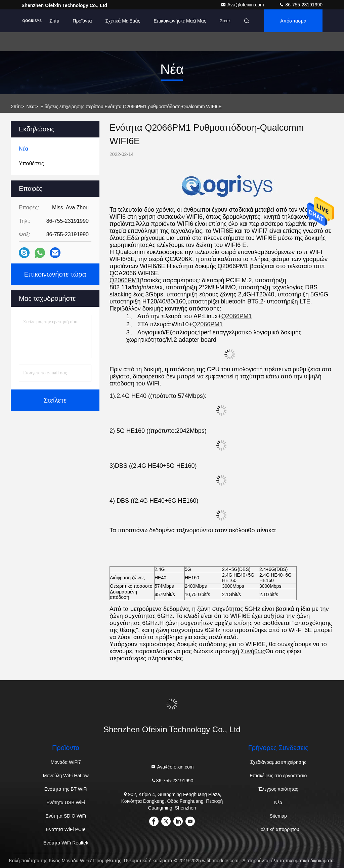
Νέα (31, 107)
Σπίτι (54, 21)
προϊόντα (82, 21)
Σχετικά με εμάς (123, 21)
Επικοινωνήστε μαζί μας (180, 21)
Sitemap (278, 816)
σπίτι (16, 107)
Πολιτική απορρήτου (278, 829)
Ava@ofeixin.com (243, 5)
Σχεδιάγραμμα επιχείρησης (278, 762)
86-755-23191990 (301, 5)
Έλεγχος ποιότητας (278, 789)
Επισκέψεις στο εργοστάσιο (278, 776)
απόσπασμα (293, 21)
